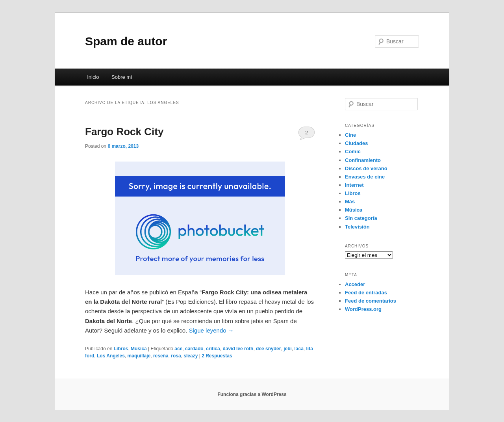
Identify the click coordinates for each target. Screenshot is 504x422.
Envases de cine (365, 177)
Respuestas (217, 356)
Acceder (355, 284)
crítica (213, 349)
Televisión (357, 227)
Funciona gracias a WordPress (252, 394)
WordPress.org (363, 309)
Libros (121, 349)
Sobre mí (122, 77)
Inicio (93, 77)
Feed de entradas (366, 293)
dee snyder (268, 349)
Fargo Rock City (124, 132)
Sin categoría (361, 218)
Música (139, 349)
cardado (194, 349)
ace (178, 349)
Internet (354, 185)
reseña (161, 356)
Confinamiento (363, 160)
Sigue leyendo (211, 330)
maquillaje (139, 356)
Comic (353, 152)
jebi (288, 349)
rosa (176, 356)
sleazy (191, 356)
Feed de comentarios (371, 301)
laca (299, 349)
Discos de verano (366, 168)
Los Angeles (111, 356)
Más (350, 202)
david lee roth (238, 349)
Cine (350, 135)
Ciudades (357, 143)
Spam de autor (126, 41)
